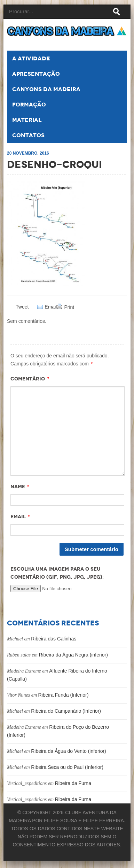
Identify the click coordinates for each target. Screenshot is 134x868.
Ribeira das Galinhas (54, 639)
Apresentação (36, 74)
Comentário (30, 379)
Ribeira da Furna (73, 783)
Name (18, 487)
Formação (29, 105)
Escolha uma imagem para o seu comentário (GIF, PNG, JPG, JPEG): (57, 573)
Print (69, 307)
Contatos (28, 135)
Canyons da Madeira (46, 89)
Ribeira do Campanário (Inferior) (66, 711)
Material (27, 120)
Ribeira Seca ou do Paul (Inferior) (67, 767)
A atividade (31, 58)
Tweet (22, 307)
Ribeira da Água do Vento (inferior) (69, 751)
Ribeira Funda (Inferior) (64, 695)
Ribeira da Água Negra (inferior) (73, 655)
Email (51, 307)
